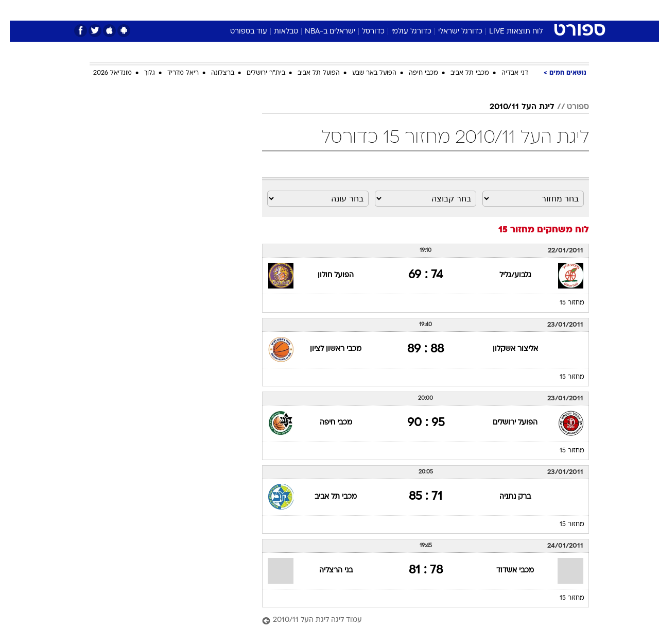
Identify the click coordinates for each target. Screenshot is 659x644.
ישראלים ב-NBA (320, 32)
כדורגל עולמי (402, 32)
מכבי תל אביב (460, 73)
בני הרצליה (326, 571)
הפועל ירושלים (505, 423)
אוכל (355, 10)
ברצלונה (213, 73)
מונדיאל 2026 (103, 73)
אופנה (212, 10)
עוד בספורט (239, 32)
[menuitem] (506, 10)
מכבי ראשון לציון (326, 349)
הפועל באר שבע (365, 73)
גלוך (140, 73)
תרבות (443, 10)
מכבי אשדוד (505, 571)
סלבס (411, 10)
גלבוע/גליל (506, 275)
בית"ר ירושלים (256, 73)
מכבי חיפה (414, 73)
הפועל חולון (326, 275)
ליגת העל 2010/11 (512, 107)
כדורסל (363, 32)
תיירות (288, 10)
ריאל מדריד (173, 73)
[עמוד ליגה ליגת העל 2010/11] (416, 621)
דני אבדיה (505, 73)
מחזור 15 (562, 303)
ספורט (477, 10)
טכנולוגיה (250, 10)
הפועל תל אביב (309, 73)
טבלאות (276, 32)
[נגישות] (14, 11)
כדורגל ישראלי (450, 32)
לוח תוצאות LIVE (506, 32)
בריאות (323, 10)
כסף (382, 10)
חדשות (512, 10)
